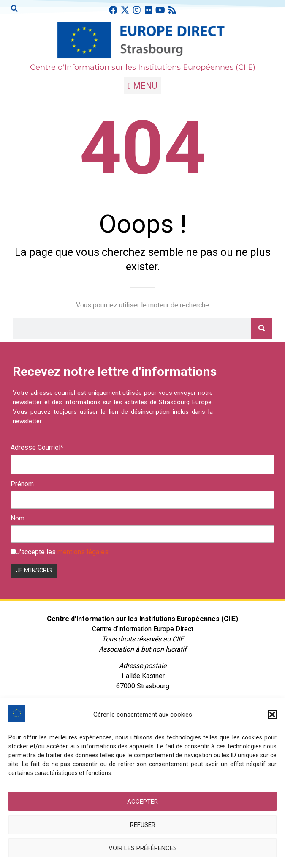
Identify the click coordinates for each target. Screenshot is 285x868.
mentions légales (83, 552)
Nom (18, 518)
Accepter (142, 802)
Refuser (143, 825)
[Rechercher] (262, 329)
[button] (272, 715)
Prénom (22, 484)
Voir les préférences (143, 848)
